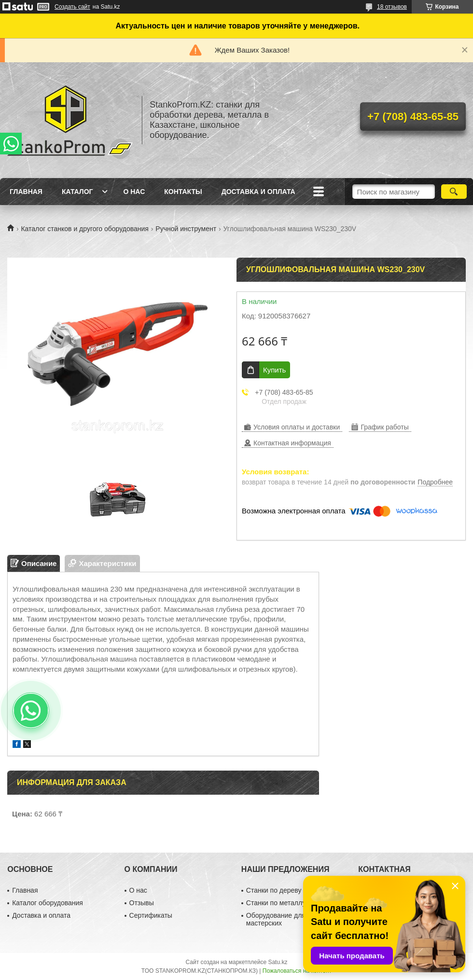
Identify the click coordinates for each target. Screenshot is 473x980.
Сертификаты (151, 915)
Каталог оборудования (48, 903)
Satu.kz (278, 962)
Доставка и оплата (258, 192)
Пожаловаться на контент (297, 971)
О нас (134, 192)
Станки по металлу (276, 903)
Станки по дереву (274, 890)
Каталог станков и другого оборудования (84, 229)
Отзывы (142, 903)
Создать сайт (72, 7)
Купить (274, 370)
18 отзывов (392, 7)
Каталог (77, 192)
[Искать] (454, 192)
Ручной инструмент (186, 229)
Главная (26, 192)
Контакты (183, 192)
